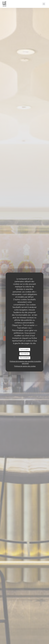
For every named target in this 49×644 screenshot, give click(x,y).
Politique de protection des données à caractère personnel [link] (25, 362)
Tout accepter (24, 349)
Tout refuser (24, 354)
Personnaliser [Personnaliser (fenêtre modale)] (24, 358)
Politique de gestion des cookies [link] (25, 366)
